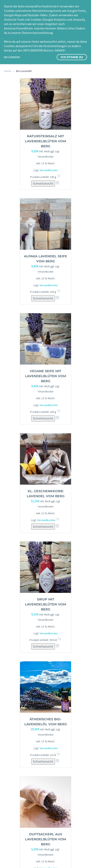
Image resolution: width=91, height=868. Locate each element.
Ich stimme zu (72, 57)
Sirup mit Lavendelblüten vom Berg (45, 604)
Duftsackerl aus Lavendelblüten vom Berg (45, 839)
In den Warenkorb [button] (59, 177)
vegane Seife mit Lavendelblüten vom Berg (45, 376)
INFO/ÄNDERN (12, 57)
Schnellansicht (43, 183)
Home (8, 71)
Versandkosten (49, 170)
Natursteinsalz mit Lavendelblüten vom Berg (45, 141)
